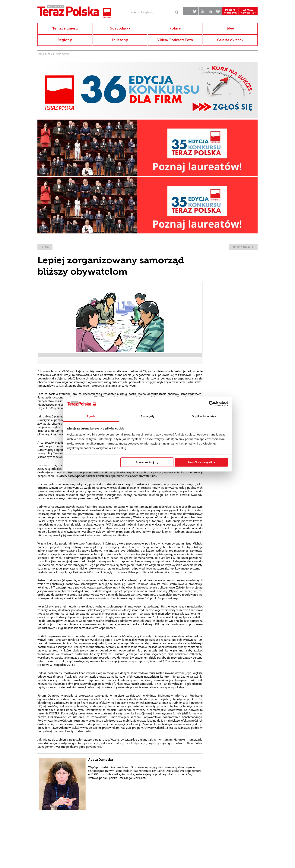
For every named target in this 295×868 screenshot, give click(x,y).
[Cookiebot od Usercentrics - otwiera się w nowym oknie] (212, 404)
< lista (45, 247)
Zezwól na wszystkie (201, 462)
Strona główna (45, 54)
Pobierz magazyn (230, 11)
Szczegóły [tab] (147, 416)
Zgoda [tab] (91, 416)
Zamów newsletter (248, 11)
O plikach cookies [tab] (204, 416)
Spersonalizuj (147, 462)
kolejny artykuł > (243, 247)
